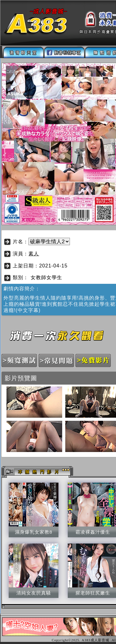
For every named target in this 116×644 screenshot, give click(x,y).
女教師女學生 (46, 277)
